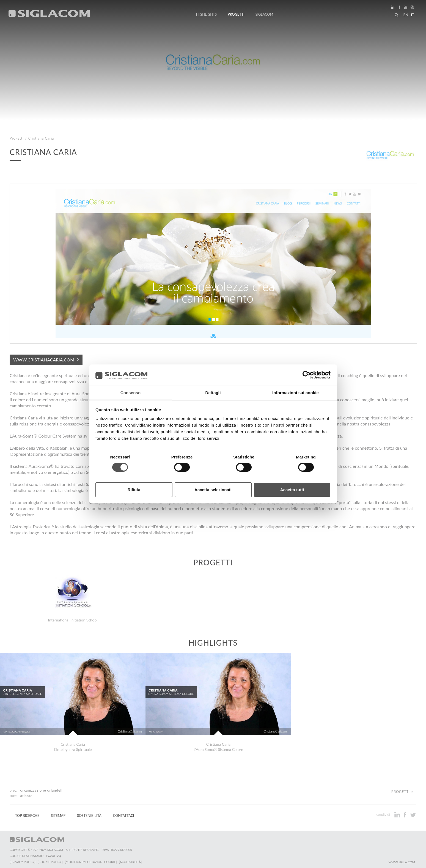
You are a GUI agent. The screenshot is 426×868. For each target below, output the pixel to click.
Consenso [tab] (130, 392)
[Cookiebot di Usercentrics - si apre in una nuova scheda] (307, 375)
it (413, 15)
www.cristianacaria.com (44, 360)
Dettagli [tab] (213, 392)
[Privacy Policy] (23, 860)
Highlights (206, 14)
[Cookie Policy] (50, 860)
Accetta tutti (292, 490)
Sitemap (58, 814)
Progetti (236, 14)
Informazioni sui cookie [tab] (296, 392)
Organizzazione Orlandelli (42, 788)
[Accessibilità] (130, 860)
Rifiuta (134, 490)
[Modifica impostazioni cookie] (91, 860)
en (406, 15)
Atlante (26, 794)
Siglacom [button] (266, 14)
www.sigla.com (402, 860)
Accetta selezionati (213, 490)
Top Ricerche (27, 814)
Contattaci (124, 814)
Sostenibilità (89, 814)
